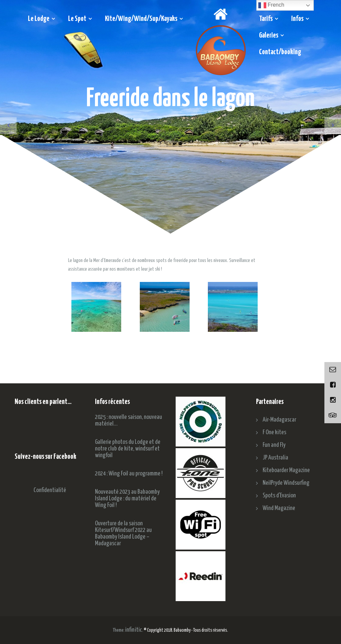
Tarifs (266, 19)
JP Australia (275, 458)
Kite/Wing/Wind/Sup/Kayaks (141, 19)
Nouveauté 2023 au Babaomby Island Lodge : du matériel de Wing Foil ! (127, 499)
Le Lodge (39, 19)
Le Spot (77, 19)
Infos (297, 19)
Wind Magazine (279, 508)
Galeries (269, 36)
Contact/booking (280, 52)
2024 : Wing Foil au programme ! (129, 474)
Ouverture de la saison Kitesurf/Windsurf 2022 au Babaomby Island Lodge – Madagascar (123, 533)
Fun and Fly (274, 445)
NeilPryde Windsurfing (286, 483)
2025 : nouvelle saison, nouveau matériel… (128, 420)
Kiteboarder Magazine (286, 470)
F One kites (274, 432)
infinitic (134, 630)
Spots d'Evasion (279, 496)
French (271, 5)
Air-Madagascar (279, 420)
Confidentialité (50, 490)
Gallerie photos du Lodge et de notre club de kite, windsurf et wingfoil (128, 449)
